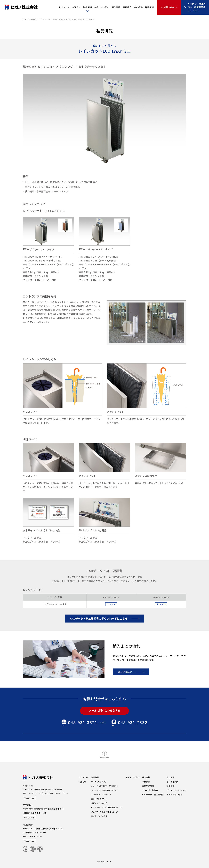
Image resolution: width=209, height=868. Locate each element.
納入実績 (116, 7)
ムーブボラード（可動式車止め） (104, 790)
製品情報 (88, 7)
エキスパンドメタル (99, 816)
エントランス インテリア (48, 19)
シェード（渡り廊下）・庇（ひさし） (105, 786)
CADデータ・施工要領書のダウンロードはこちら (99, 618)
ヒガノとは (64, 7)
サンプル (111, 604)
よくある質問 (172, 782)
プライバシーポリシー (176, 790)
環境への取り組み (174, 794)
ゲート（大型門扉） (99, 782)
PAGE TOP (105, 757)
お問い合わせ (171, 7)
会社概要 (138, 7)
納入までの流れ (102, 7)
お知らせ (76, 7)
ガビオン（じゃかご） (100, 803)
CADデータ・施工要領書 (153, 794)
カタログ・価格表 (150, 790)
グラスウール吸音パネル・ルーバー (106, 812)
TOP (24, 19)
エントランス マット (99, 799)
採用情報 (149, 7)
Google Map (29, 798)
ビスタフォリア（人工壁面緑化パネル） (107, 807)
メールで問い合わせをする (104, 710)
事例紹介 (127, 7)
